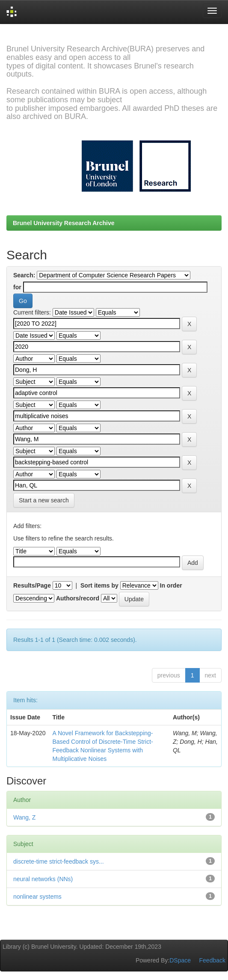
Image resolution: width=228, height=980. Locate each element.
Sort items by (99, 585)
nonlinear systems (37, 897)
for (17, 287)
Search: (24, 275)
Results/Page (32, 585)
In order (171, 585)
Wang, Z (24, 817)
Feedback (212, 960)
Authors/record (78, 598)
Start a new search (44, 500)
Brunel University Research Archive (64, 223)
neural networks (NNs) (43, 879)
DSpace (180, 960)
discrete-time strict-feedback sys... (59, 861)
